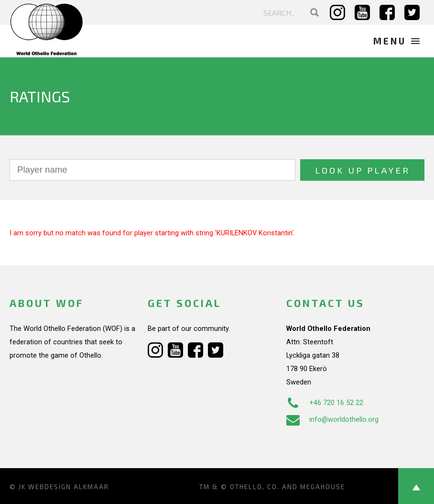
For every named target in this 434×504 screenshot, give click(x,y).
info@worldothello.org (332, 419)
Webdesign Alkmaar (69, 487)
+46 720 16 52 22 (325, 403)
